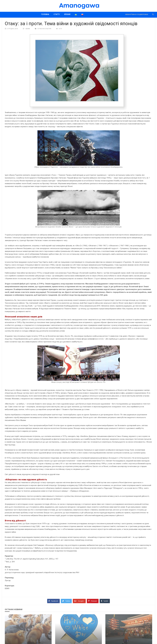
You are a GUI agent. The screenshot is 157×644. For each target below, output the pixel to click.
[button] (153, 14)
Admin (28, 29)
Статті (57, 14)
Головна (45, 14)
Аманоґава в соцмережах (137, 14)
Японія (67, 14)
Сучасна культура (44, 29)
